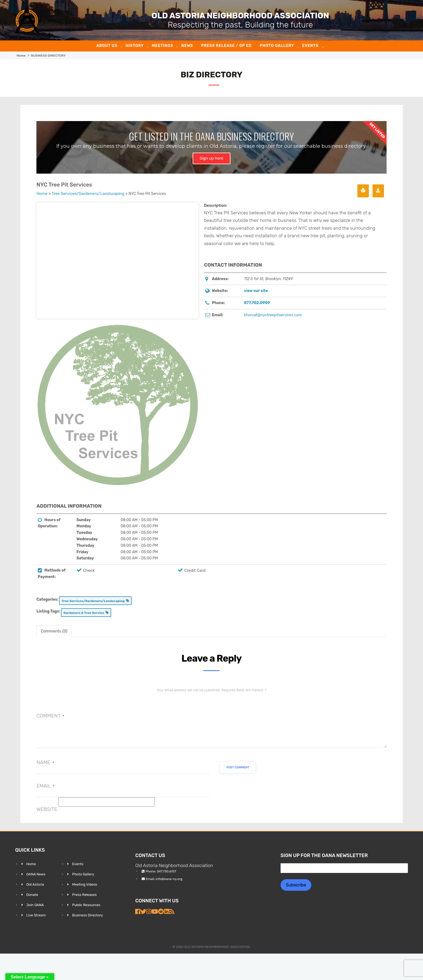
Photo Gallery (277, 46)
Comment (50, 715)
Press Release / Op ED (226, 46)
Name (45, 762)
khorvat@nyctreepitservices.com (273, 315)
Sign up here (211, 158)
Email (45, 785)
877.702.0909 (257, 303)
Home (21, 56)
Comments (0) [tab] (54, 631)
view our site (256, 290)
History (135, 46)
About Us (107, 46)
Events (310, 46)
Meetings (163, 46)
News (187, 46)
